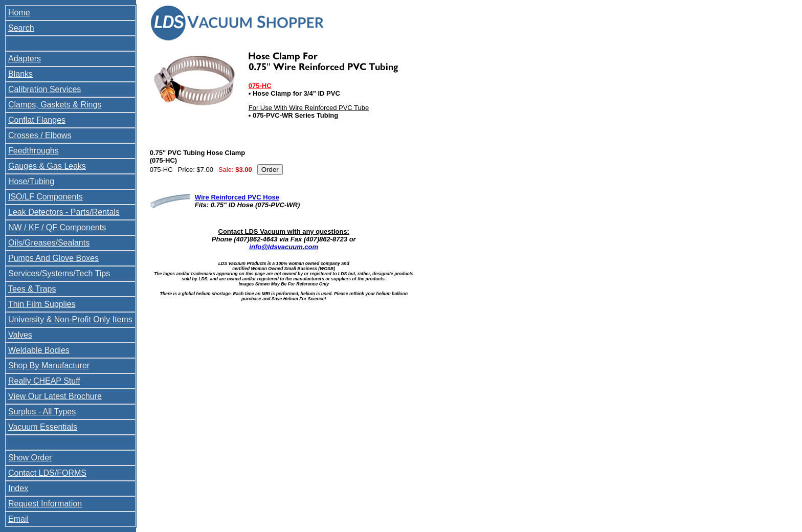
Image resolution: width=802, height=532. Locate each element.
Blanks (20, 74)
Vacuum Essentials (43, 427)
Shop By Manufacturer (49, 365)
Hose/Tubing (31, 181)
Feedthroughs (34, 151)
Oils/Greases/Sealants (49, 243)
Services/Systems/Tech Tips (59, 273)
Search (21, 28)
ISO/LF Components (46, 197)
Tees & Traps (32, 289)
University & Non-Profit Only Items (70, 319)
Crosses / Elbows (40, 135)
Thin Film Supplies (42, 304)
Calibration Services (44, 89)
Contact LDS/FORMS (47, 473)
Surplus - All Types (42, 412)
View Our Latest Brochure (55, 396)
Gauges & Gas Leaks (47, 166)
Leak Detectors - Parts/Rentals (64, 212)
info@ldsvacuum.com (284, 247)
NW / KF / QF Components (57, 227)
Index (18, 488)
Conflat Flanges (37, 120)
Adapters (25, 59)
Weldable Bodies (39, 350)
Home (19, 13)
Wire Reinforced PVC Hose (237, 197)
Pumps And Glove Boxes (53, 258)
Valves (20, 335)
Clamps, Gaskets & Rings (55, 105)
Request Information (45, 504)
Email (18, 519)
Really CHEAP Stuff (44, 381)
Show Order (30, 458)
